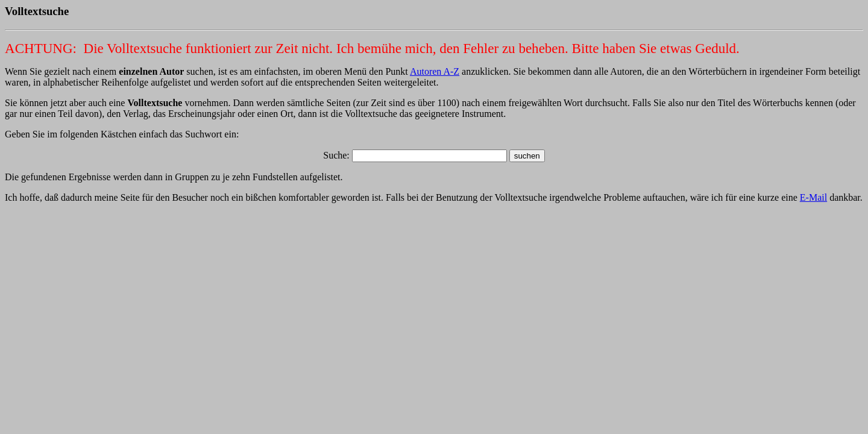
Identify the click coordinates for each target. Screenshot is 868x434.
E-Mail (813, 197)
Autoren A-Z (435, 71)
